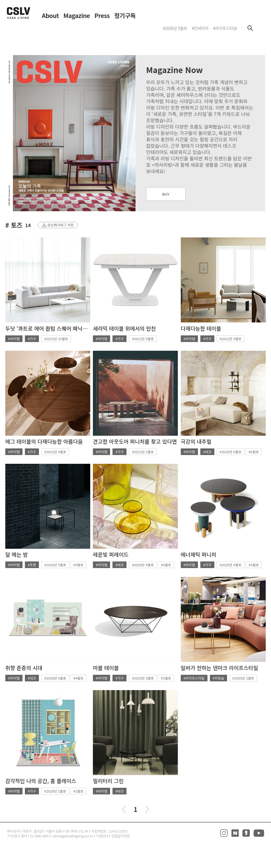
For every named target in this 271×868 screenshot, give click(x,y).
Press (102, 16)
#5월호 (78, 565)
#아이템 (14, 339)
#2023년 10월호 (56, 339)
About (50, 16)
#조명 (32, 565)
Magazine (77, 16)
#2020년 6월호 (231, 452)
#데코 (207, 452)
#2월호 (78, 791)
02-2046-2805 (40, 836)
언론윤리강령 (120, 836)
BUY (166, 194)
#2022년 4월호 (231, 339)
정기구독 (125, 16)
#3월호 (166, 678)
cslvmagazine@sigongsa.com (72, 836)
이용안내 (102, 836)
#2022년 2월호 (143, 452)
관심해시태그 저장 (60, 225)
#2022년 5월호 (143, 339)
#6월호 (254, 452)
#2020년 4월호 (143, 565)
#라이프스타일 (194, 678)
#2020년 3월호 (143, 678)
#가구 (32, 339)
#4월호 (166, 565)
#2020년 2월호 (243, 678)
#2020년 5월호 (55, 565)
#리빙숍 (218, 678)
